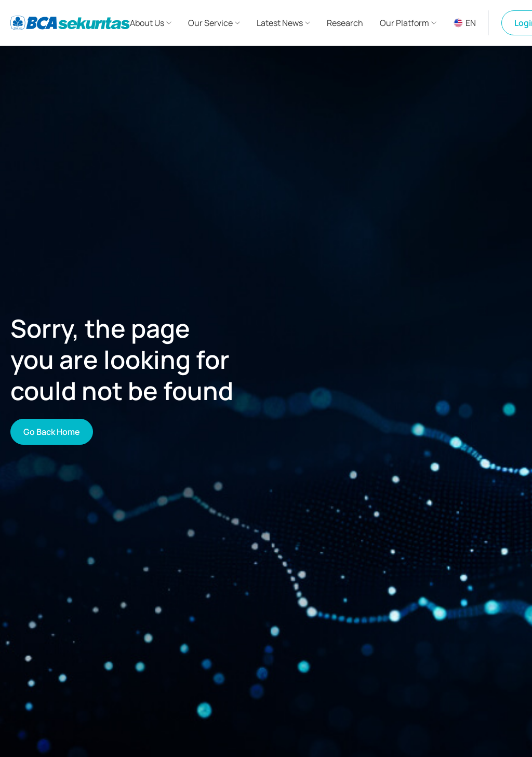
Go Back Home (52, 432)
